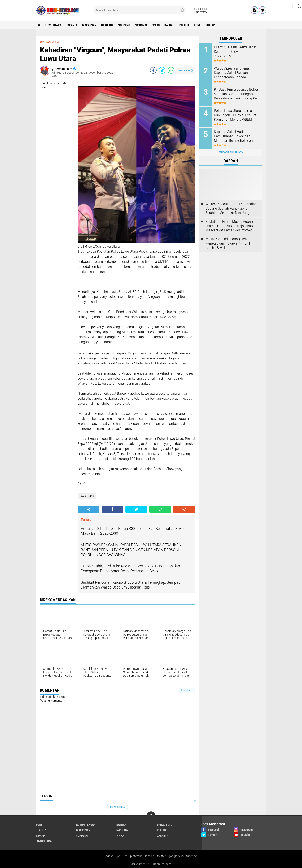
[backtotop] (151, 816)
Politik (184, 25)
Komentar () (186, 70)
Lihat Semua (117, 807)
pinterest (136, 856)
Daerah (169, 25)
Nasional (141, 25)
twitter (161, 856)
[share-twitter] (162, 70)
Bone (197, 25)
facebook (192, 856)
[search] (139, 10)
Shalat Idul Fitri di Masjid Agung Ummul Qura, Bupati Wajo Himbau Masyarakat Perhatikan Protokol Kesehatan (231, 226)
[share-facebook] (153, 70)
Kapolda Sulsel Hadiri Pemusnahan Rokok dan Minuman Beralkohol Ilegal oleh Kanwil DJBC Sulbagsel (235, 136)
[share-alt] (89, 509)
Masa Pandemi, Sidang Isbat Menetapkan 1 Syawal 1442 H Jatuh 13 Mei (228, 243)
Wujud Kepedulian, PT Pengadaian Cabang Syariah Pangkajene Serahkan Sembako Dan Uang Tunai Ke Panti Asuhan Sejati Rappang (231, 209)
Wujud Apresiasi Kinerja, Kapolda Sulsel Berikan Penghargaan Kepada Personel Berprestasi (232, 73)
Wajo (156, 25)
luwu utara (53, 25)
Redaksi (109, 856)
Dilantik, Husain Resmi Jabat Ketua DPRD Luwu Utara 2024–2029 (235, 52)
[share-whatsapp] (171, 70)
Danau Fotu (165, 825)
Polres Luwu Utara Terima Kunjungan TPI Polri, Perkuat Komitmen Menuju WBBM (235, 115)
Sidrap (210, 25)
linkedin (149, 856)
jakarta (72, 25)
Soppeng (124, 25)
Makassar (89, 25)
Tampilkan (187, 690)
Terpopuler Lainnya (231, 152)
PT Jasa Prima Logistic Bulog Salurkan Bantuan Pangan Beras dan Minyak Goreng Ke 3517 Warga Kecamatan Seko (236, 94)
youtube (122, 856)
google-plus (176, 856)
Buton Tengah (86, 825)
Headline (107, 25)
